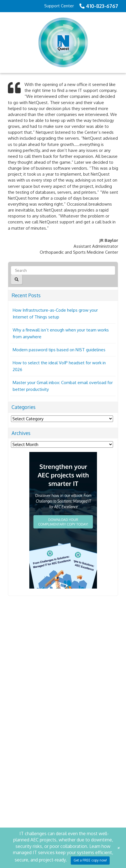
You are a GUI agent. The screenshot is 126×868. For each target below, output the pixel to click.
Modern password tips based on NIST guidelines (59, 350)
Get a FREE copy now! (90, 860)
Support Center (59, 6)
